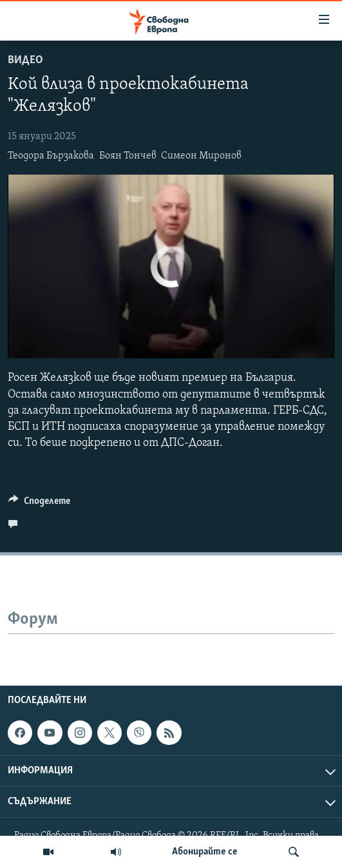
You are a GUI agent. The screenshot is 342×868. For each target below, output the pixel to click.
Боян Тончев (128, 156)
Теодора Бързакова (51, 156)
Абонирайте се (205, 852)
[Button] (39, 504)
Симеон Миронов (201, 156)
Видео (25, 60)
